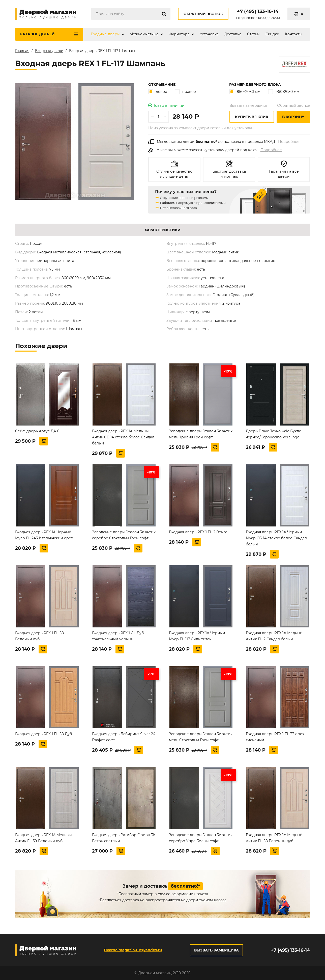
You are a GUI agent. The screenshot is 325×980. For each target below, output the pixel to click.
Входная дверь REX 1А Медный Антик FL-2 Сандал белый (274, 637)
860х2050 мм (245, 92)
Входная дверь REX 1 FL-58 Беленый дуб (39, 637)
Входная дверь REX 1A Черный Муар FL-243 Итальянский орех (44, 536)
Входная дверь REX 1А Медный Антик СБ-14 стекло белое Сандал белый (123, 438)
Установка (209, 34)
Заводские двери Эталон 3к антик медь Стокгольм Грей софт (201, 738)
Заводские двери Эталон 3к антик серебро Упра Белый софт (201, 839)
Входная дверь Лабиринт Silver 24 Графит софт (124, 738)
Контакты (294, 34)
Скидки (272, 34)
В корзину (293, 118)
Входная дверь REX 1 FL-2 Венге (198, 533)
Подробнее (289, 143)
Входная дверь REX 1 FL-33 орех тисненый (275, 738)
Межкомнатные (144, 34)
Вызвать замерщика (248, 107)
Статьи (253, 34)
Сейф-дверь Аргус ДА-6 (37, 432)
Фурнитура (179, 34)
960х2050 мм (284, 92)
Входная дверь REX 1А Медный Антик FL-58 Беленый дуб (274, 839)
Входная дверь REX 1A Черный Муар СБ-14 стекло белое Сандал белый (276, 539)
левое (158, 92)
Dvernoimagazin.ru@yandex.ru (133, 950)
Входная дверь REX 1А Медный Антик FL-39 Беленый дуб (43, 839)
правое (185, 92)
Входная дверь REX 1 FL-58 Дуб (43, 735)
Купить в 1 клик (252, 118)
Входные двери (105, 34)
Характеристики (162, 231)
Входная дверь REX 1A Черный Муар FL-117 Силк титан (197, 637)
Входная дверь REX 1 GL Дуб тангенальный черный (118, 637)
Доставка (233, 34)
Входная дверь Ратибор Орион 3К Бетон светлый (124, 839)
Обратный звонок (203, 14)
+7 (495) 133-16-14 (258, 11)
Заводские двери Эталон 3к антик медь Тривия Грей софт (201, 435)
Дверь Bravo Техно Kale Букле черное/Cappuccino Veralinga (274, 435)
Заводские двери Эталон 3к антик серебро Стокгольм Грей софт (124, 536)
